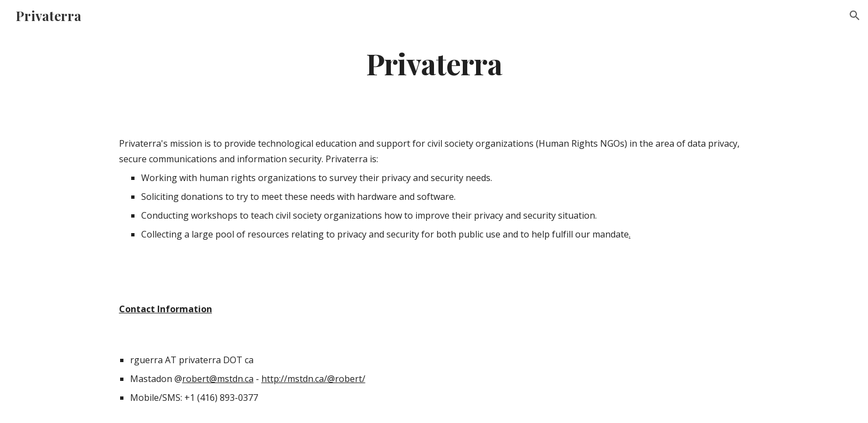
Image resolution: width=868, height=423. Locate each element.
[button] (855, 16)
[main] (434, 63)
